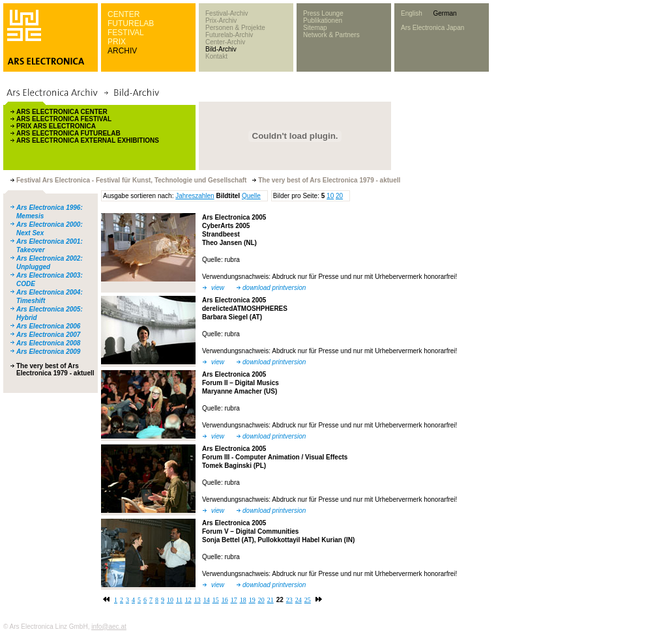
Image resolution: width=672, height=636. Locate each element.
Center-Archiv (225, 42)
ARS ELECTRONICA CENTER (62, 112)
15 (216, 600)
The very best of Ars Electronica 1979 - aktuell (55, 369)
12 (188, 600)
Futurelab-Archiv (229, 35)
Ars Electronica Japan (432, 28)
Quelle (251, 196)
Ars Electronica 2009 (48, 352)
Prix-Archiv (221, 21)
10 (330, 196)
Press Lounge (323, 13)
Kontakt (216, 56)
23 (289, 600)
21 (270, 600)
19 (252, 600)
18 (243, 600)
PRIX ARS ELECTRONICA (56, 126)
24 (299, 600)
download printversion (274, 288)
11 (179, 600)
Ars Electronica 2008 (48, 343)
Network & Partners (331, 35)
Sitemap (315, 28)
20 (339, 196)
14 (207, 600)
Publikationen (323, 21)
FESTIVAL (126, 33)
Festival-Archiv (227, 13)
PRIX (117, 42)
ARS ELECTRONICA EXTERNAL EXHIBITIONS (88, 140)
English (412, 13)
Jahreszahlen (195, 196)
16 (225, 600)
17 (234, 600)
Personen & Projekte (235, 28)
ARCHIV (122, 51)
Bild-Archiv (221, 49)
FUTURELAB (131, 23)
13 (197, 600)
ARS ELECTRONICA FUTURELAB (68, 133)
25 (308, 600)
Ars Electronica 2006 (48, 326)
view (218, 288)
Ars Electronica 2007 (48, 335)
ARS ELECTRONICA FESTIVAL (64, 119)
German (445, 13)
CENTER (124, 14)
